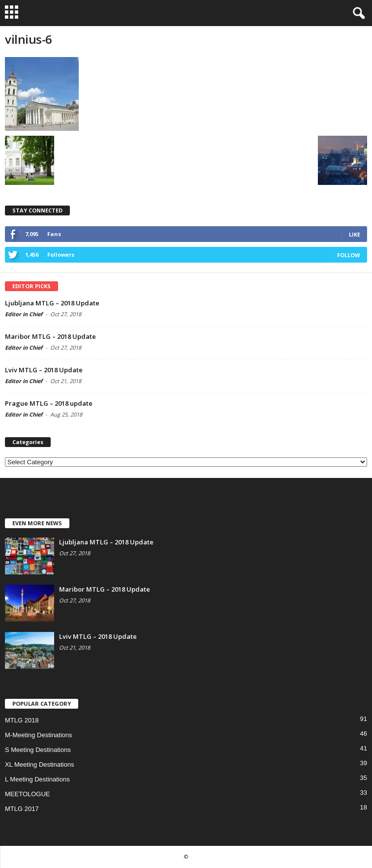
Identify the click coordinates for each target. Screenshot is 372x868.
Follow (349, 255)
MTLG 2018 (22, 720)
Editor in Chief (24, 314)
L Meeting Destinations (37, 779)
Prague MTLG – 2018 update (49, 403)
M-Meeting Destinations (39, 735)
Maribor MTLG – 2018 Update (50, 336)
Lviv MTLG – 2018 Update (44, 370)
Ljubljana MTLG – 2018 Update (52, 303)
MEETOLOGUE (28, 794)
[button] (357, 13)
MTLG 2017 (22, 809)
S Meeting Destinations (38, 750)
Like (355, 234)
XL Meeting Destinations (39, 764)
